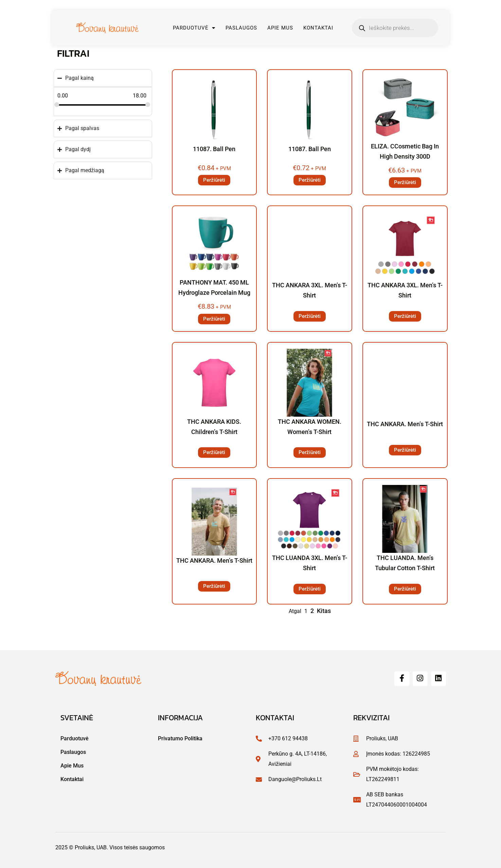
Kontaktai (318, 28)
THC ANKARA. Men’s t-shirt (405, 424)
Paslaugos (241, 28)
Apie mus (280, 28)
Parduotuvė (194, 28)
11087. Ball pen (214, 149)
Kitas (324, 611)
